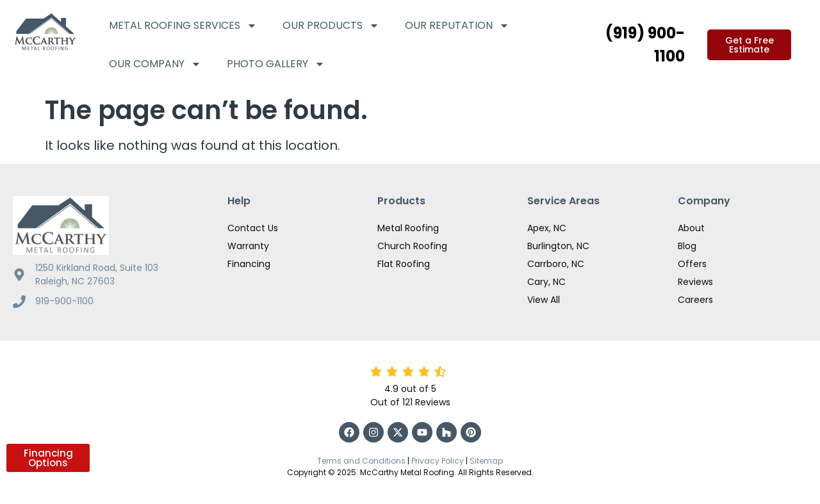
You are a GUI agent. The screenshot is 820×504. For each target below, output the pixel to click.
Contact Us (253, 228)
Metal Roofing (408, 228)
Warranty (248, 246)
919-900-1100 (64, 301)
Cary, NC (546, 282)
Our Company (155, 64)
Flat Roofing (404, 264)
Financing (249, 264)
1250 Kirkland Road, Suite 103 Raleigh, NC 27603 (97, 274)
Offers (692, 264)
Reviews (695, 282)
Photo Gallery (276, 64)
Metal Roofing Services (183, 26)
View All (544, 300)
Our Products (331, 26)
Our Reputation (457, 26)
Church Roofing (412, 246)
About (691, 228)
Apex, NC (547, 228)
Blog (687, 246)
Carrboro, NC (556, 264)
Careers (695, 300)
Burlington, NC (558, 246)
